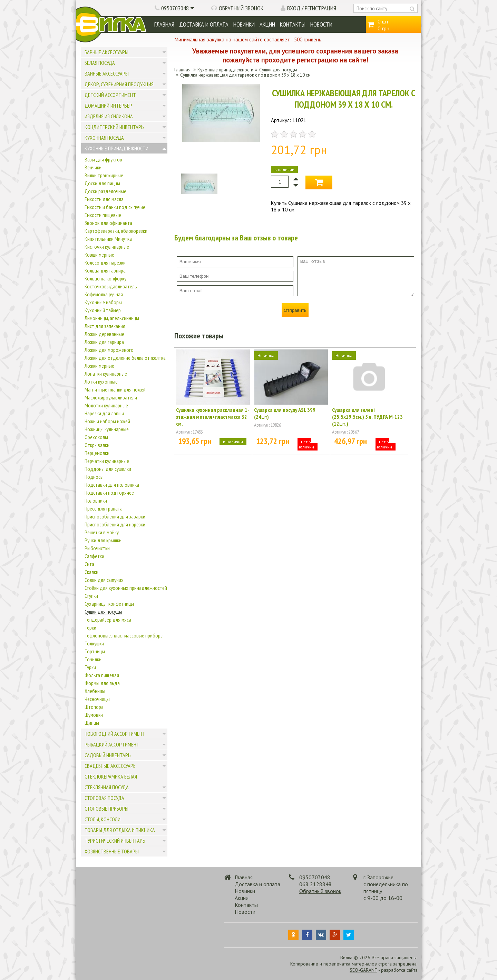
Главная (164, 24)
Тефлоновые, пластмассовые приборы (124, 635)
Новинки (244, 24)
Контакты (293, 24)
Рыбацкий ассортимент (112, 744)
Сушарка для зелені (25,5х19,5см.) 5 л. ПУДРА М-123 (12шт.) (367, 417)
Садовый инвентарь (108, 755)
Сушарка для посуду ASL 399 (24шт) (285, 413)
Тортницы (95, 651)
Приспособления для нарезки (115, 524)
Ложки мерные (99, 366)
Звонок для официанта (108, 223)
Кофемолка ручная (104, 294)
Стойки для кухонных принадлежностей (126, 588)
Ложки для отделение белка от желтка (125, 358)
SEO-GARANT (363, 970)
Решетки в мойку (102, 532)
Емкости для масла (104, 199)
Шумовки (94, 715)
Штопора (94, 707)
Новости (321, 24)
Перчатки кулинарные (107, 461)
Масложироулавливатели (111, 397)
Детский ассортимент (110, 95)
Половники (96, 501)
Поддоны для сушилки (108, 469)
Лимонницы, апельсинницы (112, 318)
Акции (267, 24)
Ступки (91, 596)
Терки (90, 627)
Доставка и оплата (204, 24)
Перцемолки (97, 453)
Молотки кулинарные (106, 405)
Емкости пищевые (103, 215)
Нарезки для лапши (104, 413)
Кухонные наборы (103, 302)
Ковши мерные (99, 255)
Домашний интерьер (108, 106)
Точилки (93, 659)
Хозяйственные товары (112, 851)
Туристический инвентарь (115, 841)
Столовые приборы (106, 809)
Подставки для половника (112, 485)
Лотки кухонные (101, 382)
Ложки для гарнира (104, 342)
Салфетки (94, 556)
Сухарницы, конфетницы (109, 604)
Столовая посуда (104, 798)
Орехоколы (96, 437)
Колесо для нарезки (105, 263)
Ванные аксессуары (107, 73)
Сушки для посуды (103, 612)
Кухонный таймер (103, 310)
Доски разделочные (105, 191)
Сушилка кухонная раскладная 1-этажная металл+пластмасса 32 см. (213, 417)
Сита (89, 564)
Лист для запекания (105, 326)
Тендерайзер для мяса (108, 620)
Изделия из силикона (109, 116)
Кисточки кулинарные (107, 247)
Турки (90, 667)
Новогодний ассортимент (115, 734)
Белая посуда (100, 63)
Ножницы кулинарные (107, 429)
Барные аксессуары (106, 52)
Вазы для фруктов (103, 159)
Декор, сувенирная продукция (119, 84)
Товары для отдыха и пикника (120, 830)
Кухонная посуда (104, 138)
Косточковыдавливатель (111, 286)
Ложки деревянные (104, 334)
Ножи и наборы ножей (107, 421)
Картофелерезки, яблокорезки (116, 231)
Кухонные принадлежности (116, 148)
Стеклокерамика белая (111, 776)
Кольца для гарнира (105, 270)
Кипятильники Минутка (108, 239)
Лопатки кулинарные (106, 374)
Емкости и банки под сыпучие (115, 207)
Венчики (93, 167)
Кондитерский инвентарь (114, 127)
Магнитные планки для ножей (115, 389)
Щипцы (92, 723)
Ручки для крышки (103, 540)
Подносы (94, 477)
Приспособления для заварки (115, 516)
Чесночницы (97, 699)
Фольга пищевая (102, 675)
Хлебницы (95, 691)
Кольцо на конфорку (105, 278)
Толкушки (94, 643)
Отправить (295, 310)
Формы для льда (102, 683)
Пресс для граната (104, 508)
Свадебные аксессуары (111, 766)
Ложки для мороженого (109, 350)
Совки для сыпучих (104, 580)
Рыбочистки (97, 548)
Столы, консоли (103, 819)
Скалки (91, 572)
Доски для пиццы (102, 183)
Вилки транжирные (104, 175)
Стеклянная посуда (107, 787)
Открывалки (97, 445)
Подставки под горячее (109, 493)
